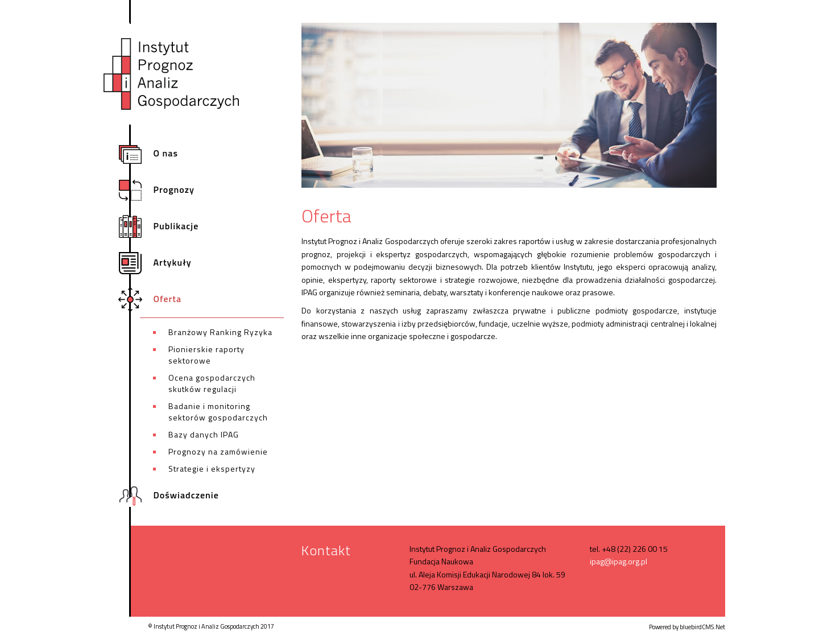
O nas (159, 154)
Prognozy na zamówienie (218, 451)
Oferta (161, 300)
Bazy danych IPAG (204, 434)
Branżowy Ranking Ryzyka (220, 332)
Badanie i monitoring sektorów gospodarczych (218, 412)
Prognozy (167, 190)
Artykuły (166, 263)
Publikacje (169, 227)
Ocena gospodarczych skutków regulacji (212, 383)
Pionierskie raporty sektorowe (206, 355)
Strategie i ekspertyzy (212, 468)
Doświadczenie (179, 496)
